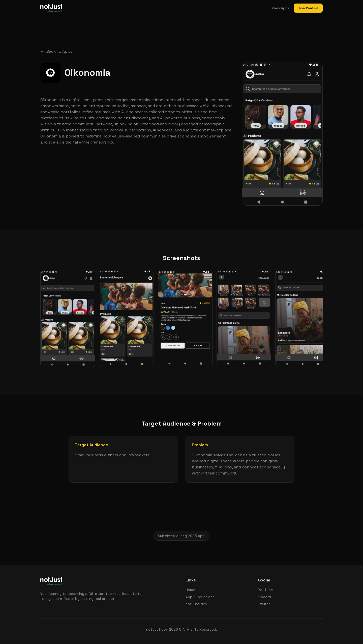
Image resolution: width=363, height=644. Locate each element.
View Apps (281, 8)
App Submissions (200, 597)
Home (190, 590)
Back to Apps (56, 51)
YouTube (266, 590)
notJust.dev (196, 604)
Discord (265, 597)
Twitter (264, 604)
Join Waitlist (308, 8)
